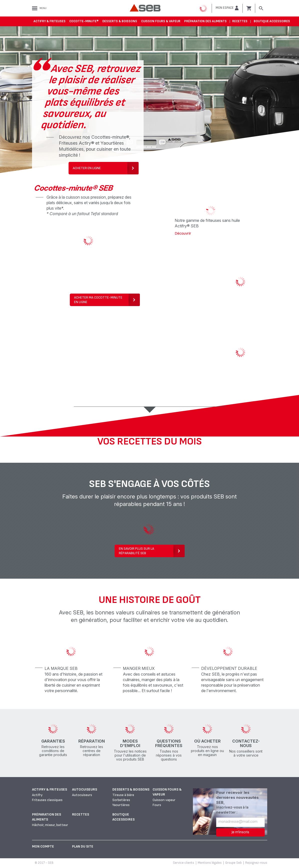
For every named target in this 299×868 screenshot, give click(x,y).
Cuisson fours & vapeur (161, 21)
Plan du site (83, 846)
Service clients (184, 863)
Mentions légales (210, 863)
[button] (227, 8)
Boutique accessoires (272, 21)
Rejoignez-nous (256, 863)
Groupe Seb (233, 863)
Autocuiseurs (85, 789)
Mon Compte (43, 846)
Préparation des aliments (205, 21)
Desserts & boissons (120, 21)
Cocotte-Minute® (84, 21)
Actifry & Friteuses (50, 21)
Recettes (240, 21)
